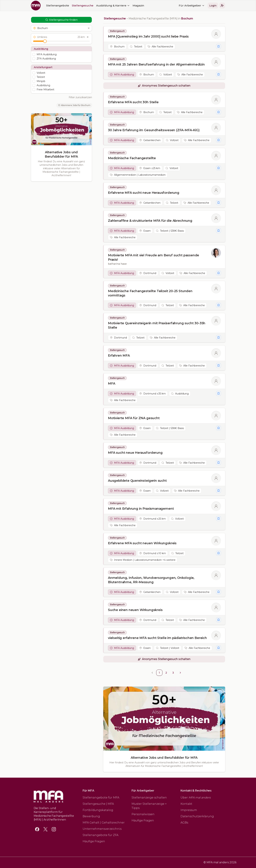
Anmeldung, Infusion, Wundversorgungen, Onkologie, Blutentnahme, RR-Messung (151, 580)
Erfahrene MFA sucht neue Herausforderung (144, 193)
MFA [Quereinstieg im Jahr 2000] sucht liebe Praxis (148, 36)
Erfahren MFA (119, 356)
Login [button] (213, 6)
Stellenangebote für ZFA (100, 835)
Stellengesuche (83, 5)
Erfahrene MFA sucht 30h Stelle (133, 102)
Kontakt (186, 804)
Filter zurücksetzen (80, 97)
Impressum (189, 810)
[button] (222, 6)
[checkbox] (34, 54)
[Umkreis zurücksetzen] (88, 37)
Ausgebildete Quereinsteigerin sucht (137, 481)
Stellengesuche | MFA (98, 804)
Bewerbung (91, 816)
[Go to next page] (180, 673)
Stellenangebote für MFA (101, 798)
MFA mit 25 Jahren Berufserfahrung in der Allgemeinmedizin (156, 64)
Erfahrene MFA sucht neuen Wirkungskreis (142, 543)
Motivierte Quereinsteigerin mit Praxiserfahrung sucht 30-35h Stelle (157, 325)
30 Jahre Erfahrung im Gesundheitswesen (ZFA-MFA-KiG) (154, 130)
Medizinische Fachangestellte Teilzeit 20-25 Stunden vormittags (150, 293)
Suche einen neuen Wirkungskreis (135, 610)
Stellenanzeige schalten (149, 798)
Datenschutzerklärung (197, 816)
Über (196, 798)
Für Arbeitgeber (192, 5)
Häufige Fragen (94, 841)
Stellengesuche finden (61, 20)
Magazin (138, 5)
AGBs (184, 823)
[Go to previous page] (152, 673)
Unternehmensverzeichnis (102, 829)
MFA (112, 384)
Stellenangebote (58, 5)
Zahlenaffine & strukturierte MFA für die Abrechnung (150, 221)
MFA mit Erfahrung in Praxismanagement (141, 509)
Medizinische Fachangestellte (132, 158)
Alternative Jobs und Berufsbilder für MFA (61, 154)
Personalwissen (143, 814)
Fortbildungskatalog (98, 810)
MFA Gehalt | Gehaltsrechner (104, 823)
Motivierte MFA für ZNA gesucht (134, 418)
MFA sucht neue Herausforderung (135, 453)
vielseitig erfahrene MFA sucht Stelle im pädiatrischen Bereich (157, 638)
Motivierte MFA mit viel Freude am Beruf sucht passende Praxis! (154, 257)
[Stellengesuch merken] (219, 46)
